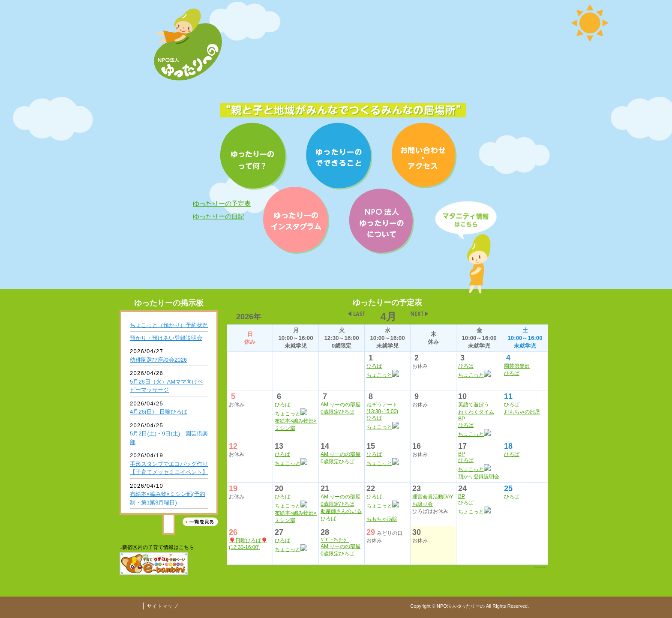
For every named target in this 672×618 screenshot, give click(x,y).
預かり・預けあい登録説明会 (166, 338)
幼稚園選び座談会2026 (158, 360)
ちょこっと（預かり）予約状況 (169, 325)
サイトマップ (163, 606)
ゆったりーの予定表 (222, 203)
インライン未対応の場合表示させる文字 (387, 432)
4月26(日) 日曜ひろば (159, 412)
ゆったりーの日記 (219, 216)
